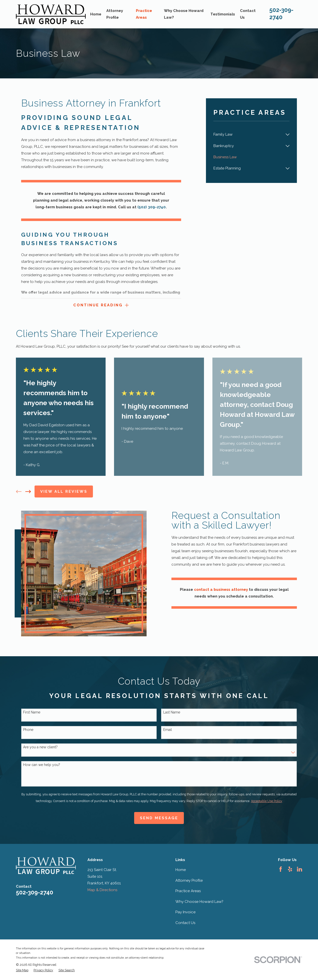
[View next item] (28, 492)
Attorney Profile (189, 880)
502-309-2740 (35, 892)
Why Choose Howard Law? (199, 902)
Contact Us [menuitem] (248, 14)
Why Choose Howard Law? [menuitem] (184, 14)
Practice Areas (188, 891)
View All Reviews (64, 491)
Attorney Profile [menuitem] (115, 14)
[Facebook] (281, 869)
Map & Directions (102, 890)
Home (181, 870)
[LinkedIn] (299, 869)
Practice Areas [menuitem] (144, 14)
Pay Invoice (185, 912)
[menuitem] (248, 135)
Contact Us (185, 923)
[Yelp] (290, 869)
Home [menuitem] (96, 14)
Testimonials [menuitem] (223, 14)
